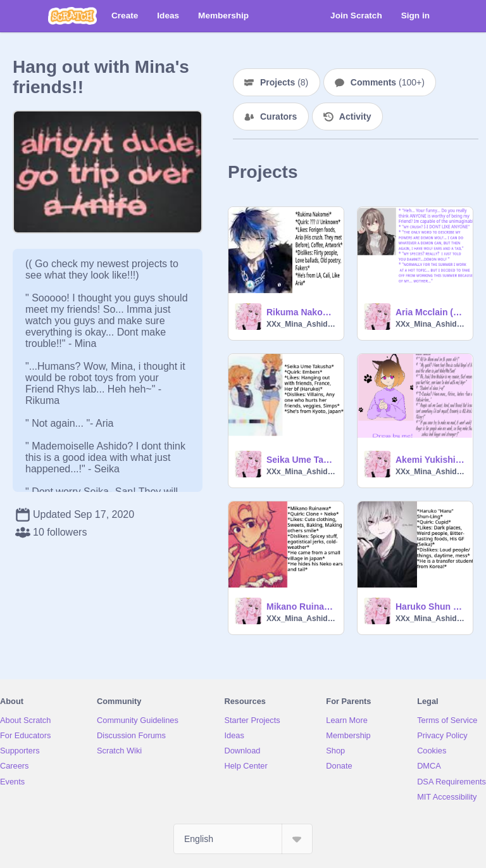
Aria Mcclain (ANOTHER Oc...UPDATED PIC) (430, 312)
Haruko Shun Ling (430, 607)
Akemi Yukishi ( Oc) (430, 460)
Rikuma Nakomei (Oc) (301, 312)
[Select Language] (243, 839)
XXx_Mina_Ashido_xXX (301, 324)
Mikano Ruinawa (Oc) (301, 607)
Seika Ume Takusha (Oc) (301, 460)
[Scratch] (72, 16)
